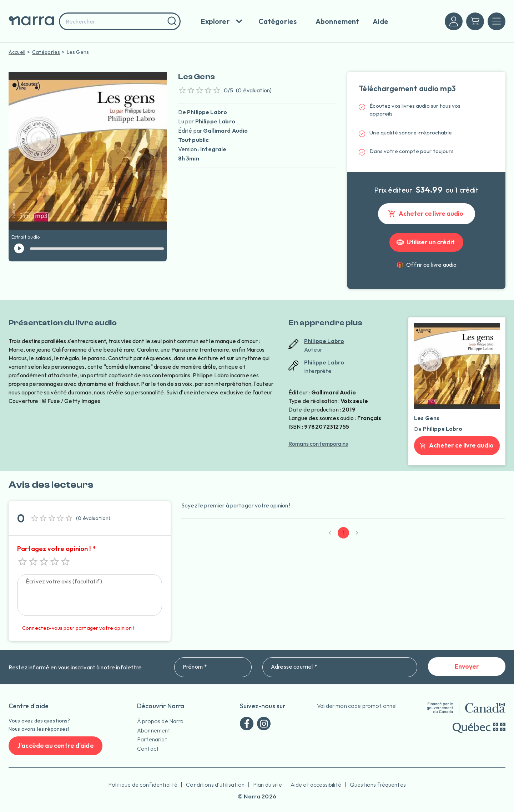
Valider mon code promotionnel (357, 706)
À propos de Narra (160, 721)
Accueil (17, 52)
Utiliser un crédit (426, 242)
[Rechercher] (171, 21)
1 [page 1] (343, 533)
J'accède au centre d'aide (56, 746)
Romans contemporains (318, 444)
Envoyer (467, 667)
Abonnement (154, 730)
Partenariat (152, 739)
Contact (148, 749)
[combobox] (120, 21)
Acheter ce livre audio (427, 214)
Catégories (46, 52)
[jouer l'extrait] (19, 248)
